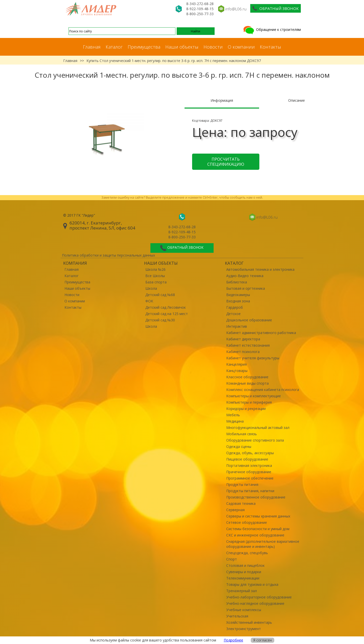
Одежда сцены (239, 446)
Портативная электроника (249, 465)
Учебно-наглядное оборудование (255, 603)
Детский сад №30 (160, 320)
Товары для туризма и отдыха (252, 584)
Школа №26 (155, 269)
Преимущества (144, 47)
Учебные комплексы (244, 610)
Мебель (233, 415)
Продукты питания (242, 484)
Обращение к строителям (272, 29)
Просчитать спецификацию (226, 162)
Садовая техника (241, 503)
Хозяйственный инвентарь (249, 622)
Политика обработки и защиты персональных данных (108, 255)
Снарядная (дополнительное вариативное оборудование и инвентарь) (263, 544)
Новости (213, 47)
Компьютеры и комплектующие (254, 396)
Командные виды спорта (247, 383)
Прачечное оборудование (249, 472)
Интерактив (237, 326)
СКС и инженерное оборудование (255, 535)
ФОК (149, 301)
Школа (151, 288)
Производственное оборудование (256, 497)
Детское (233, 314)
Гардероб (235, 307)
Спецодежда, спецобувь (247, 553)
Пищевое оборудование (247, 459)
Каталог (114, 47)
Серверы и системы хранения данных (258, 516)
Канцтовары (237, 371)
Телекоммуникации (243, 578)
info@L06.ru (236, 9)
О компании (241, 47)
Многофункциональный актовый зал (258, 428)
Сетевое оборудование (247, 522)
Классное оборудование (247, 377)
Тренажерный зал (242, 591)
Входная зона (238, 301)
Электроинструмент (244, 629)
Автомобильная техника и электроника (260, 269)
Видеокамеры (238, 295)
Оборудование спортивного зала (255, 440)
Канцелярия (236, 364)
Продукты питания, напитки (250, 491)
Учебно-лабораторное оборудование (259, 597)
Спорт (232, 559)
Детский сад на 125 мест (167, 314)
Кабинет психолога (243, 352)
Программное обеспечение (250, 478)
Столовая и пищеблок (245, 565)
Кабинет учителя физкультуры (253, 358)
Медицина (235, 421)
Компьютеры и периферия (249, 402)
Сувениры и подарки (244, 572)
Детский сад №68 (160, 295)
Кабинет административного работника (261, 333)
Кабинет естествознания (248, 345)
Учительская (237, 616)
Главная (92, 47)
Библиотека (237, 282)
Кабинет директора (243, 339)
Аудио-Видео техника (245, 276)
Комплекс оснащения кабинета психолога (263, 390)
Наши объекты (182, 47)
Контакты (270, 47)
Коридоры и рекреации (246, 409)
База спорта (156, 282)
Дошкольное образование (249, 320)
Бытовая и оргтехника (246, 288)
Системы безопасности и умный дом (258, 529)
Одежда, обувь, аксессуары (250, 453)
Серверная (235, 510)
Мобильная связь (242, 434)
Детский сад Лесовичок (166, 307)
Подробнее (233, 640)
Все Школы (155, 276)
